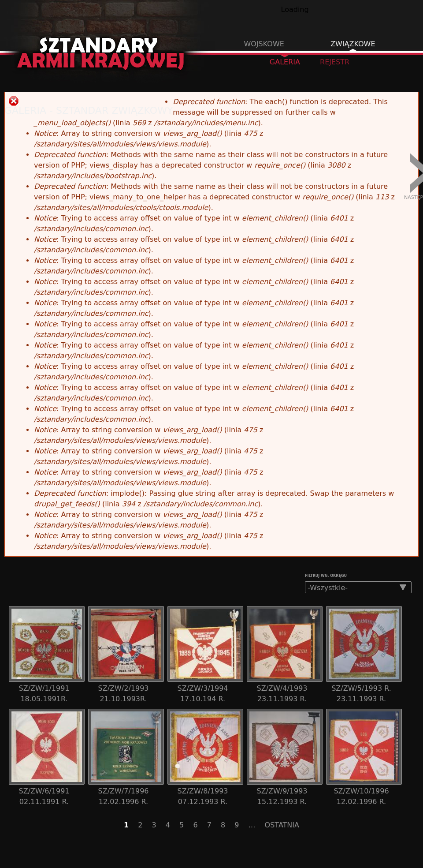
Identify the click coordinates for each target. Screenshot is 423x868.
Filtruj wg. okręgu (326, 576)
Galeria (289, 62)
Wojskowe (264, 44)
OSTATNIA (282, 825)
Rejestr (335, 62)
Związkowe (353, 44)
